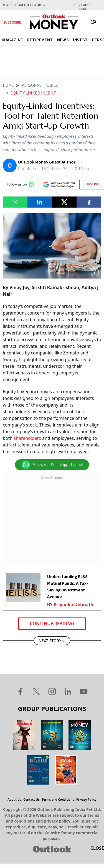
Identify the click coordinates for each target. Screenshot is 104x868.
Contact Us (31, 799)
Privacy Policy (86, 799)
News (63, 40)
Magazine (13, 40)
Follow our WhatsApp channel (52, 465)
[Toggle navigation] (94, 22)
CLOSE (97, 848)
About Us (14, 799)
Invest (80, 40)
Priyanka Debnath (73, 604)
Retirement (40, 40)
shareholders (27, 438)
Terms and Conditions (58, 799)
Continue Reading (52, 624)
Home (8, 85)
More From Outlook (22, 5)
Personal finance (40, 85)
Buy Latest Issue (83, 5)
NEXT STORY (52, 641)
